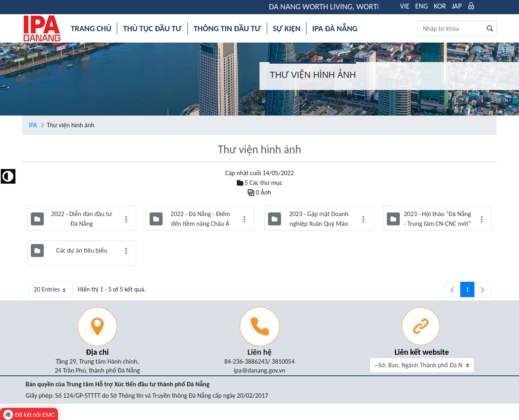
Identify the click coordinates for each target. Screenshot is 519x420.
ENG (422, 6)
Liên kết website (422, 352)
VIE (405, 6)
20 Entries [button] (53, 291)
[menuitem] (91, 28)
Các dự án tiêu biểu (82, 250)
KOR (440, 6)
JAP (457, 6)
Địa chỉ (97, 352)
